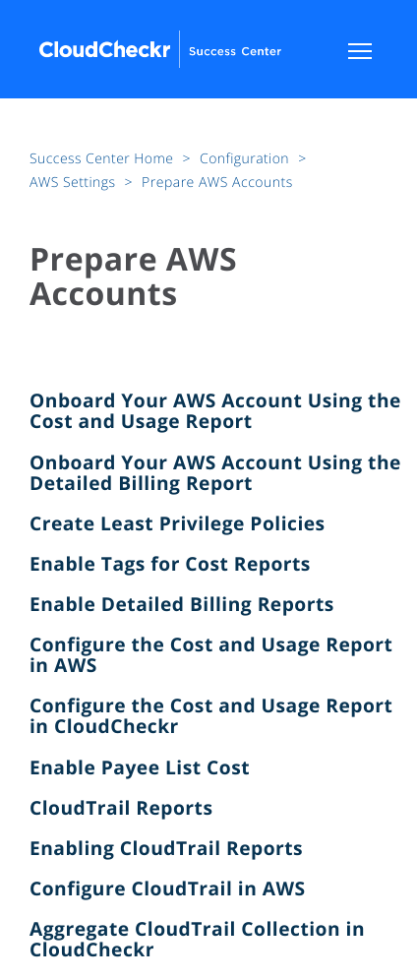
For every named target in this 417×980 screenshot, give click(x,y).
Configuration (246, 159)
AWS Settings (74, 183)
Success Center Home (103, 159)
